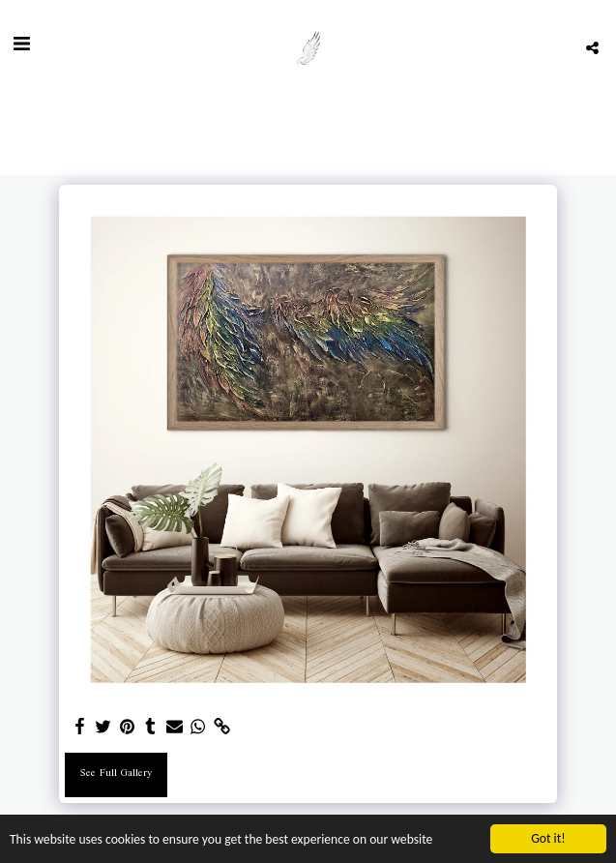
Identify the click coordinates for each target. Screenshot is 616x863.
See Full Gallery (116, 774)
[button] (21, 47)
